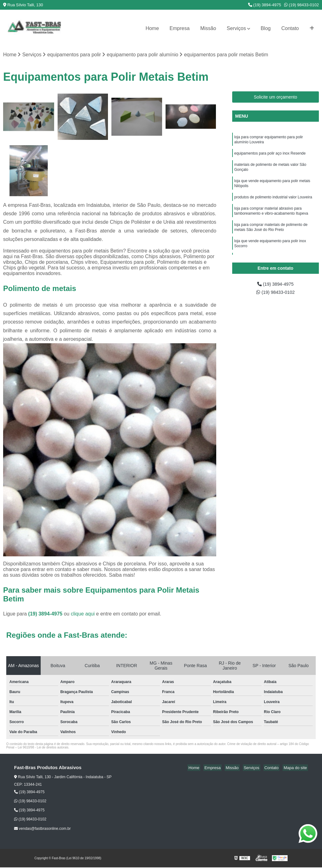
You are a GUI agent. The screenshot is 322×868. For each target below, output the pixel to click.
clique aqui (83, 614)
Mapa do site (296, 768)
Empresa (180, 28)
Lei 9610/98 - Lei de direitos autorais (43, 748)
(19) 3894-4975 (265, 5)
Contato (290, 28)
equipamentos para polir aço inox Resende (271, 155)
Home (152, 28)
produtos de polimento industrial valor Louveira (273, 202)
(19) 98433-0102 (302, 5)
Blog (266, 28)
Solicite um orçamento (276, 97)
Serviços (236, 28)
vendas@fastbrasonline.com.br (42, 829)
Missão (208, 28)
